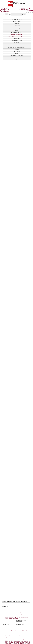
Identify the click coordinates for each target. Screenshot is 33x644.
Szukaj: (9, 14)
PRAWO (17, 31)
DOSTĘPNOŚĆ (17, 59)
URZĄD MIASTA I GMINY (17, 20)
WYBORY (17, 44)
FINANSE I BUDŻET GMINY (17, 35)
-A (1, 14)
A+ (3, 14)
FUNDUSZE (17, 42)
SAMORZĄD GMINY (17, 21)
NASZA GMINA (17, 23)
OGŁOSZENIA (17, 25)
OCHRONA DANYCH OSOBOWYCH (17, 57)
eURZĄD (17, 53)
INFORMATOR (17, 52)
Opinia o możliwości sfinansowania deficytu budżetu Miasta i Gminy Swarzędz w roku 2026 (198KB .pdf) (17, 631)
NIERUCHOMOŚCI (17, 29)
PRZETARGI (17, 27)
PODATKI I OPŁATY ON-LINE (17, 55)
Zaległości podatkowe (17, 40)
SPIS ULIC (17, 50)
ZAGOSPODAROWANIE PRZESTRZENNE (17, 48)
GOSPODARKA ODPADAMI (17, 46)
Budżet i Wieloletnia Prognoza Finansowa (17, 37)
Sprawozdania (17, 39)
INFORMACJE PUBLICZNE (17, 33)
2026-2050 (18, 618)
